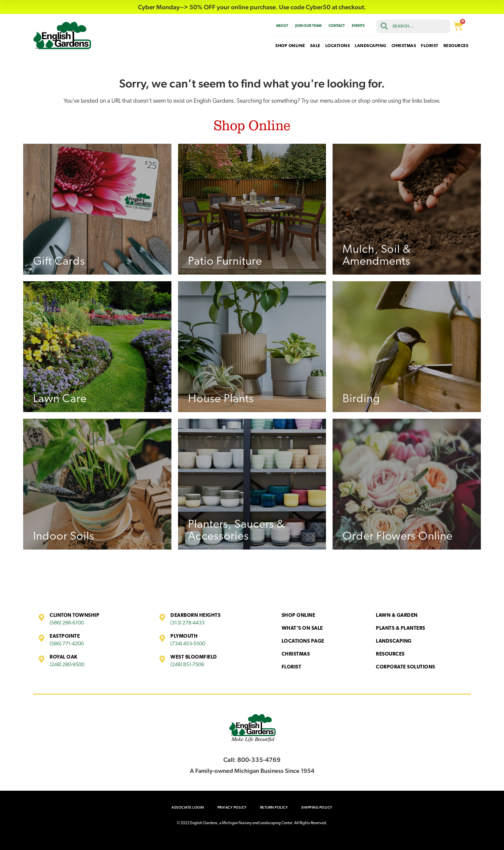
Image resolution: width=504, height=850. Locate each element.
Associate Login (188, 807)
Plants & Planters (401, 629)
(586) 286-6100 (67, 623)
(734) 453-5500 (188, 644)
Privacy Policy (232, 807)
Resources (390, 654)
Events (358, 26)
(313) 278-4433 (187, 623)
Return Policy (274, 807)
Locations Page (303, 641)
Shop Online (298, 616)
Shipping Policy (317, 807)
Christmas (296, 654)
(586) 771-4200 (67, 644)
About (282, 26)
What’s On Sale (302, 629)
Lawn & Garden (397, 616)
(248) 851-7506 (187, 665)
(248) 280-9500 (67, 665)
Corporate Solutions (406, 667)
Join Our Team (308, 26)
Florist (292, 667)
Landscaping (394, 641)
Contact (337, 26)
